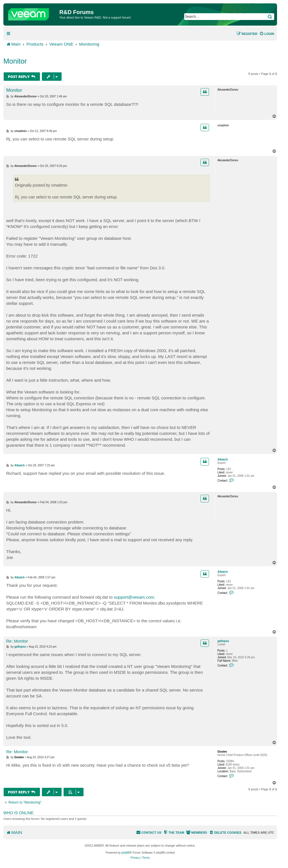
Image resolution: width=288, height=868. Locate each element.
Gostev (222, 752)
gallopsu (223, 641)
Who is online (18, 813)
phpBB (126, 853)
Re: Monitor (17, 641)
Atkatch (223, 459)
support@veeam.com (134, 597)
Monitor (15, 61)
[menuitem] (267, 34)
